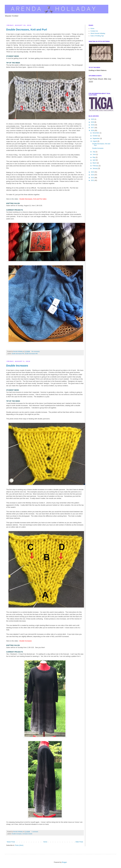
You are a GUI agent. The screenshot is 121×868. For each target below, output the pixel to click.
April (94, 160)
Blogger (64, 862)
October (95, 136)
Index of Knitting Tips (97, 36)
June (94, 154)
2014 (93, 175)
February (96, 166)
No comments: (36, 351)
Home (45, 842)
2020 (93, 119)
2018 (93, 125)
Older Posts (79, 842)
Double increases (17, 834)
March (95, 163)
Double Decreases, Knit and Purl (27, 30)
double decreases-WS (31, 354)
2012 (93, 180)
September (96, 138)
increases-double (27, 834)
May (94, 157)
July (94, 152)
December (96, 133)
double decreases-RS (18, 354)
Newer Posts (11, 842)
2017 (93, 128)
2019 (93, 122)
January (95, 168)
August (95, 141)
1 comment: (35, 832)
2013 (93, 178)
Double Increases (17, 366)
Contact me (94, 31)
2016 (93, 130)
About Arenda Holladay (98, 33)
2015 (93, 172)
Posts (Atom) (19, 845)
